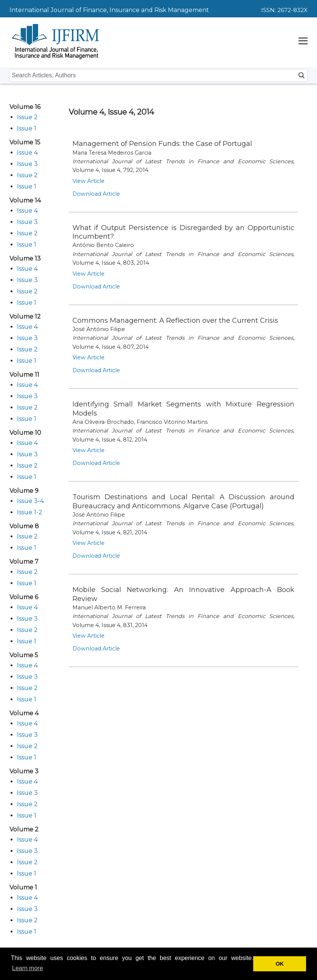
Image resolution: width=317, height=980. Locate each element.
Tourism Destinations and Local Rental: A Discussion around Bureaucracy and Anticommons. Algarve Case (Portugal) (183, 501)
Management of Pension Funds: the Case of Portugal (162, 144)
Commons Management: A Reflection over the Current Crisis (175, 321)
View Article (88, 181)
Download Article (96, 194)
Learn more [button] (28, 968)
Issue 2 (27, 117)
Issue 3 (27, 164)
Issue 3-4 (30, 501)
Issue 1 (27, 128)
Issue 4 (27, 153)
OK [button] (280, 964)
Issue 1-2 (30, 512)
